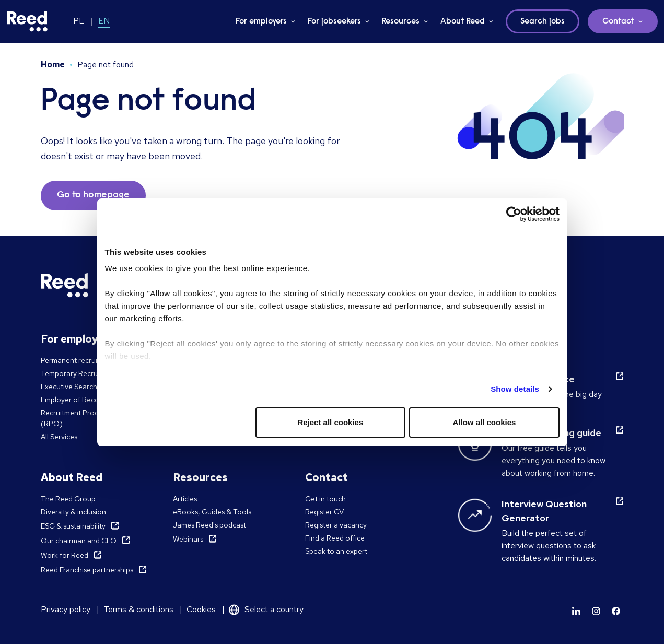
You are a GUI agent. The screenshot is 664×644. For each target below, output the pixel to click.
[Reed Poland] (27, 21)
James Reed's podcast (209, 525)
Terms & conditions (138, 609)
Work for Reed (65, 555)
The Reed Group (68, 499)
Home (53, 65)
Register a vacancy (336, 525)
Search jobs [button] (543, 21)
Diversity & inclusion (73, 512)
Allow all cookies (485, 422)
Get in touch (325, 499)
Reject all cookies (330, 422)
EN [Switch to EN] (104, 21)
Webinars (188, 539)
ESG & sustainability (73, 526)
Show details (515, 389)
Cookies (201, 609)
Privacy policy (66, 609)
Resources (401, 21)
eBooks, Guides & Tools (212, 512)
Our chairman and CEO (79, 541)
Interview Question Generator (544, 511)
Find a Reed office (335, 538)
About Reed (463, 21)
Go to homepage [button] (93, 195)
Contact (618, 21)
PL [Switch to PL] (79, 21)
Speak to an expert (336, 551)
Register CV (324, 512)
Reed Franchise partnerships (87, 570)
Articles (185, 499)
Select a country (274, 609)
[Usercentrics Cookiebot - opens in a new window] (514, 214)
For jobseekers (334, 21)
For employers (261, 21)
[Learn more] (576, 611)
